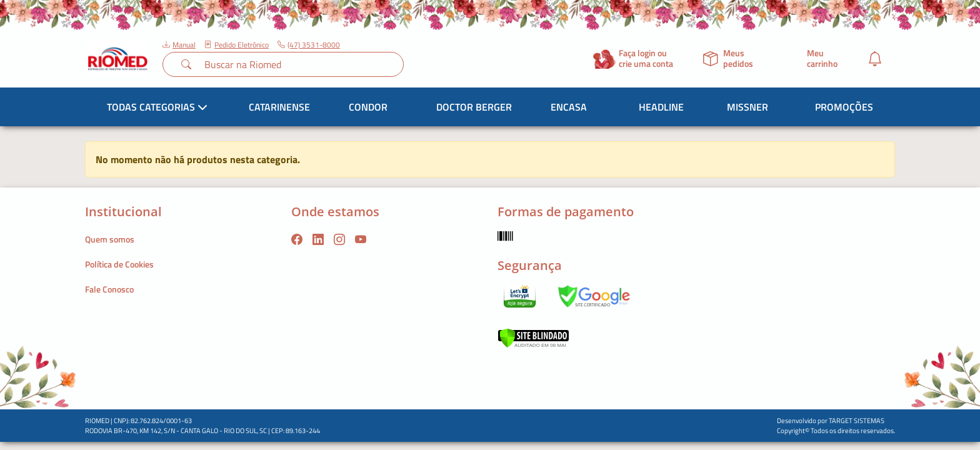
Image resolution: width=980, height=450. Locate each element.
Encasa (569, 107)
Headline (661, 107)
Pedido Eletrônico (237, 45)
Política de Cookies (119, 264)
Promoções (844, 107)
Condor (368, 107)
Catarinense (279, 107)
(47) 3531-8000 (309, 45)
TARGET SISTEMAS (857, 421)
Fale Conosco (109, 289)
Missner (747, 107)
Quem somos (110, 239)
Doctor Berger (474, 107)
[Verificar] (533, 337)
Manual (179, 45)
